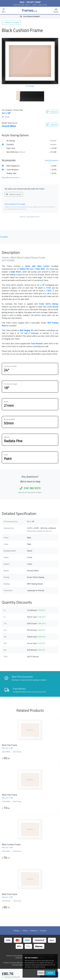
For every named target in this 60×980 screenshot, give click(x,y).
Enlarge (30, 86)
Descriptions (51, 160)
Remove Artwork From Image (15, 204)
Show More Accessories (12, 177)
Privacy (16, 931)
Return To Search (11, 22)
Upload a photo (14, 194)
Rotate (6, 117)
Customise (52, 112)
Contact (43, 931)
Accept (50, 973)
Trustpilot (4, 237)
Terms (25, 931)
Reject (41, 973)
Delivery (34, 931)
